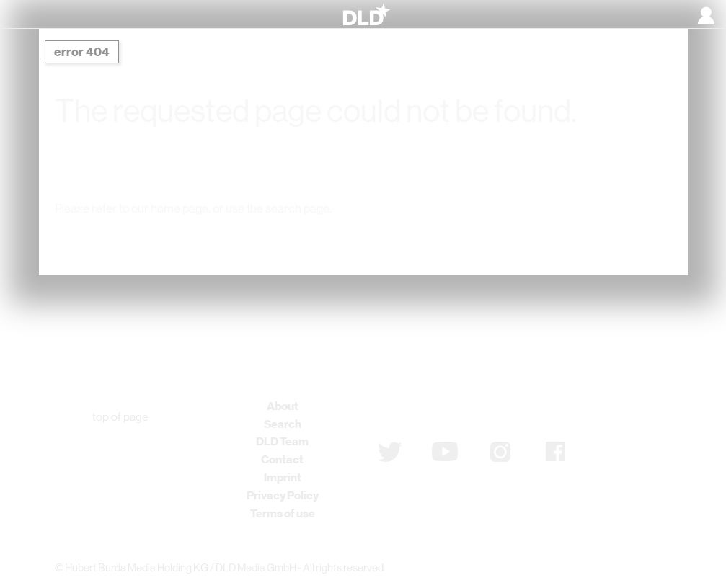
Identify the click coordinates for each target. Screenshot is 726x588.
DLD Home (203, 238)
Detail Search (514, 238)
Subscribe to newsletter (455, 414)
